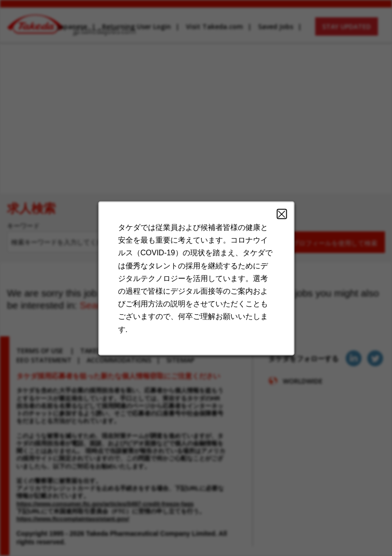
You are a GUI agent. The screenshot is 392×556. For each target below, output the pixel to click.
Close (277, 225)
